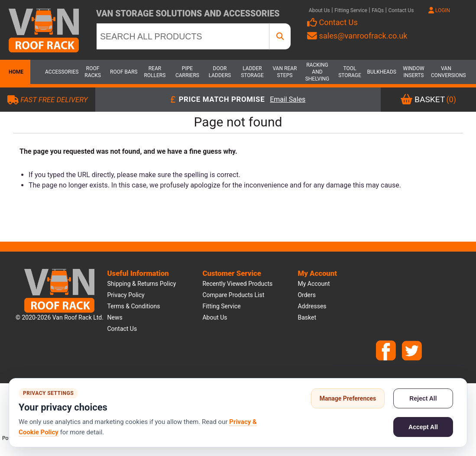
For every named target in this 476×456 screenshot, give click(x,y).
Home (15, 72)
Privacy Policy (126, 295)
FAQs (378, 10)
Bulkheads (381, 72)
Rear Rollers (155, 72)
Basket (307, 317)
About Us (319, 10)
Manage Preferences (348, 398)
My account (314, 284)
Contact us (122, 329)
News (115, 317)
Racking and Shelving (317, 72)
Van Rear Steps (285, 72)
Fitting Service (351, 10)
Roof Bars (124, 72)
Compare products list (233, 295)
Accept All (423, 427)
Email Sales (288, 100)
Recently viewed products (237, 284)
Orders (307, 295)
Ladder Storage (252, 72)
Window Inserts (413, 72)
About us (215, 317)
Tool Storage (350, 72)
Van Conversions (446, 72)
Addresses (312, 306)
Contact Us (401, 10)
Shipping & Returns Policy (141, 284)
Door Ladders (220, 72)
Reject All (423, 398)
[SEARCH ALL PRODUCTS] (183, 36)
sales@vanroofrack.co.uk (357, 36)
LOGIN (439, 10)
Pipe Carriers (187, 72)
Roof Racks (93, 72)
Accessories (60, 72)
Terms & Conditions (133, 306)
